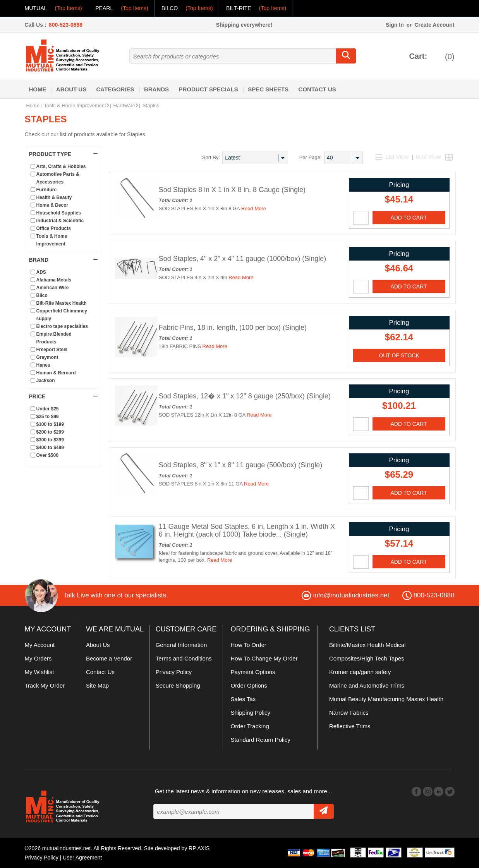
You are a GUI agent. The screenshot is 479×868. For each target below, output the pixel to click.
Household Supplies (59, 213)
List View (393, 157)
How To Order (249, 645)
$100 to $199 (50, 424)
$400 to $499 (50, 448)
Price (64, 396)
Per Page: (311, 157)
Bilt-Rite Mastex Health (62, 303)
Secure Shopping (178, 685)
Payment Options (253, 672)
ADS (41, 272)
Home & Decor (52, 205)
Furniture (47, 190)
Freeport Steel (52, 350)
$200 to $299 (50, 432)
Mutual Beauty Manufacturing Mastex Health (386, 699)
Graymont (47, 357)
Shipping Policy (251, 713)
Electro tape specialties (62, 326)
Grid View (428, 157)
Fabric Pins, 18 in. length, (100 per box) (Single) (233, 328)
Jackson (46, 381)
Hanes (43, 365)
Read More (254, 208)
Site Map (97, 685)
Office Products (54, 228)
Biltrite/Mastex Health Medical (367, 645)
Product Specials (208, 89)
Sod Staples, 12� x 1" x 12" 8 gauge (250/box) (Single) (245, 396)
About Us (71, 89)
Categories (115, 89)
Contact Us (317, 89)
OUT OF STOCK (399, 355)
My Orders (38, 658)
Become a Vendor (109, 658)
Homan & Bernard (56, 373)
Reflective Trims (350, 726)
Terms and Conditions (184, 658)
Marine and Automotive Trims (367, 685)
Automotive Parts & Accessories (58, 178)
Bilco (42, 295)
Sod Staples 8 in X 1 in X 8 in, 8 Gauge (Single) (232, 190)
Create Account (434, 25)
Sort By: (211, 157)
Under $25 (48, 409)
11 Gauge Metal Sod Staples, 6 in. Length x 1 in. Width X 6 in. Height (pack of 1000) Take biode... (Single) (247, 530)
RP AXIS (199, 848)
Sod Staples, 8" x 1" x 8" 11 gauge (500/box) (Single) (240, 465)
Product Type (64, 154)
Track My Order (45, 685)
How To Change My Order (264, 658)
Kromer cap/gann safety (360, 672)
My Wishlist (39, 672)
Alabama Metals (54, 280)
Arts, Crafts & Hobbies (61, 166)
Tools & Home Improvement (76, 105)
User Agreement (82, 858)
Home (38, 89)
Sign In (395, 25)
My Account (40, 645)
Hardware (126, 105)
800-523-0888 (66, 25)
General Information (181, 645)
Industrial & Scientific (60, 221)
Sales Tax (243, 699)
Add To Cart (409, 218)
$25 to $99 (48, 417)
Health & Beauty (54, 197)
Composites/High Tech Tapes (367, 658)
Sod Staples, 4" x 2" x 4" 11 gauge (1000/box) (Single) (242, 259)
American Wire (53, 288)
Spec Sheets (268, 89)
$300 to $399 (50, 440)
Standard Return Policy (261, 740)
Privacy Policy (174, 672)
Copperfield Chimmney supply (62, 315)
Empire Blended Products (54, 338)
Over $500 (47, 455)
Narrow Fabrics (349, 713)
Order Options (249, 685)
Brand (64, 260)
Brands (156, 89)
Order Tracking (250, 726)
